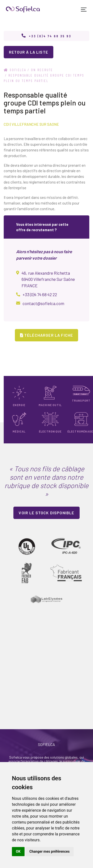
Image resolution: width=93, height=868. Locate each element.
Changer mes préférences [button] (50, 851)
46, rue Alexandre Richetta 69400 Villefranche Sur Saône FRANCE (48, 279)
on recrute (42, 70)
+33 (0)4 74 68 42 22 (40, 294)
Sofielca (15, 70)
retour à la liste (29, 52)
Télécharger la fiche (47, 335)
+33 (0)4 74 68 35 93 (50, 36)
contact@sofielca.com (43, 303)
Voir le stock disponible (46, 513)
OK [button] (18, 851)
